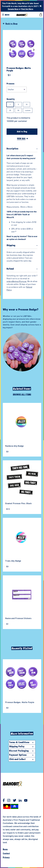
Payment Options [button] (18, 755)
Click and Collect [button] (17, 759)
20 (10, 110)
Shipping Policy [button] (17, 747)
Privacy (6, 858)
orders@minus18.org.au (16, 281)
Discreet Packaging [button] (19, 751)
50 (18, 110)
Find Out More (27, 9)
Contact (6, 853)
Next (34, 50)
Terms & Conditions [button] (19, 742)
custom (28, 110)
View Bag (21, 139)
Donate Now (13, 9)
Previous (10, 50)
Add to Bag (22, 132)
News (5, 849)
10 (27, 104)
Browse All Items (22, 395)
